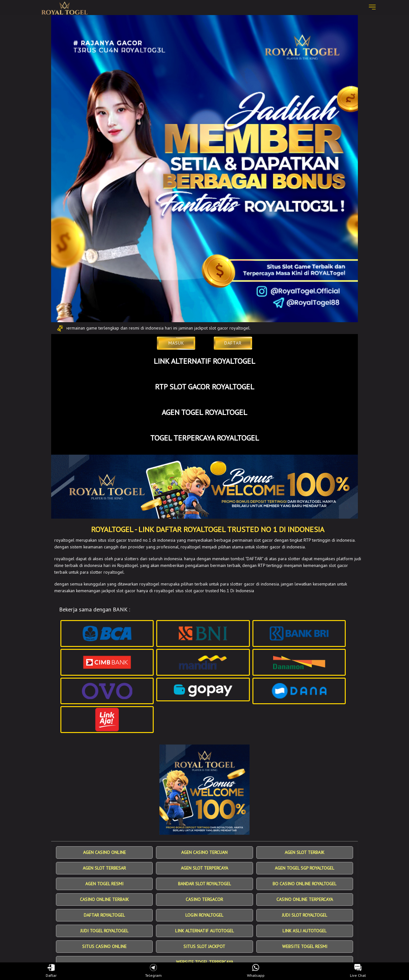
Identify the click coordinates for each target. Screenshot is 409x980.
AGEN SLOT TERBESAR (104, 868)
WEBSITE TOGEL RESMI (305, 946)
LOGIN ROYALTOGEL (204, 915)
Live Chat (358, 971)
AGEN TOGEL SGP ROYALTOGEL (305, 868)
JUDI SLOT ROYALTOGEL (305, 915)
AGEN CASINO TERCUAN (204, 852)
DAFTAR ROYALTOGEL (104, 915)
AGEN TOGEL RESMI (104, 884)
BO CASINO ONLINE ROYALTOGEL (305, 884)
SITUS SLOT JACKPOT (204, 946)
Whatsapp (256, 971)
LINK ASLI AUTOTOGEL (305, 931)
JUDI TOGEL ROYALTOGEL (104, 931)
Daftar (51, 971)
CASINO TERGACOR (204, 899)
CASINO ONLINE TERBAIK (104, 899)
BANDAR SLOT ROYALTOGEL (204, 884)
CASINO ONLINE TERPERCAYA (305, 899)
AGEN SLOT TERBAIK (305, 852)
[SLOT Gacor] (204, 487)
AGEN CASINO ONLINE (104, 852)
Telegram (153, 971)
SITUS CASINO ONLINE (104, 946)
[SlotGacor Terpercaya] (204, 790)
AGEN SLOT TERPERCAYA (204, 868)
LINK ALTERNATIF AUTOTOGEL (204, 931)
